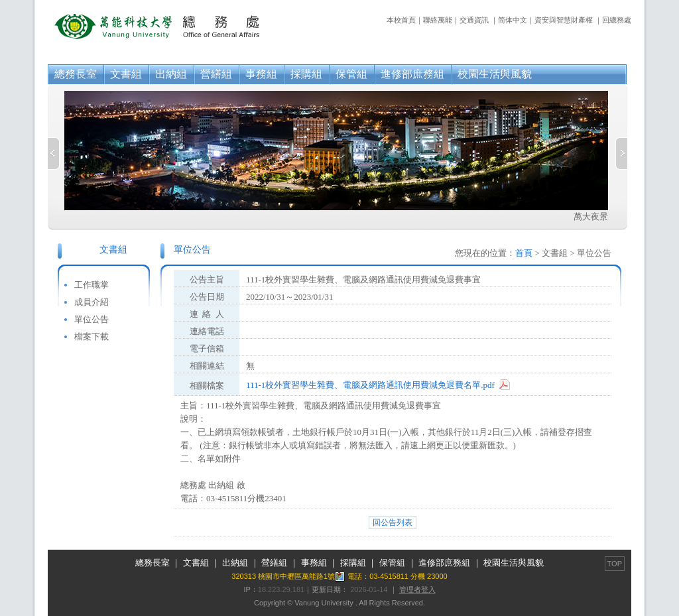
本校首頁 (401, 20)
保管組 (351, 74)
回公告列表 (393, 523)
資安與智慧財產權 (564, 20)
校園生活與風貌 (495, 74)
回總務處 (617, 20)
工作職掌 (92, 285)
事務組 (261, 74)
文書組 (126, 74)
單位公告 (92, 319)
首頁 (524, 253)
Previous (54, 154)
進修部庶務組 (412, 74)
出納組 (171, 74)
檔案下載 (92, 337)
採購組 (306, 74)
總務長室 (76, 74)
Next (621, 154)
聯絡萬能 (438, 20)
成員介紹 (92, 302)
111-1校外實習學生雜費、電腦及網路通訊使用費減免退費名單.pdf (370, 385)
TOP (615, 564)
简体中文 (513, 20)
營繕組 (216, 74)
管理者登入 (417, 589)
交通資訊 (474, 20)
